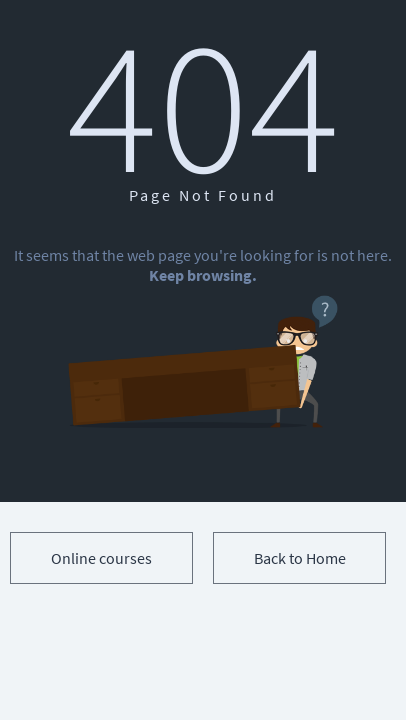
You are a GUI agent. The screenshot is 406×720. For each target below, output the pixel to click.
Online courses (101, 558)
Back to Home (300, 558)
